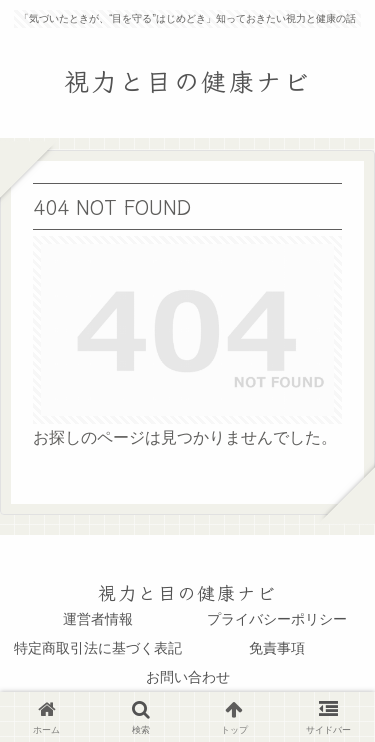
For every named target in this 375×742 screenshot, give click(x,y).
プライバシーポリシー (277, 619)
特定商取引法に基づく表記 (98, 648)
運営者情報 (98, 619)
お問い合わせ (188, 677)
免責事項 (277, 648)
